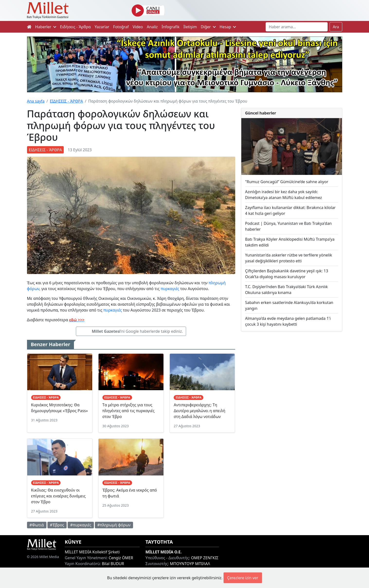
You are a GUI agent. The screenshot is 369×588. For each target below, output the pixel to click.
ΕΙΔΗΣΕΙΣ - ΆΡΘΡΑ (66, 101)
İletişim (190, 27)
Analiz (152, 27)
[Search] (297, 27)
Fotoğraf (121, 27)
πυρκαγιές (170, 289)
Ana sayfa (36, 101)
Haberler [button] (46, 27)
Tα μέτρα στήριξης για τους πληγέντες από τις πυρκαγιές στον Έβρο (128, 411)
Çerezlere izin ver (243, 578)
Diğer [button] (208, 27)
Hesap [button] (228, 27)
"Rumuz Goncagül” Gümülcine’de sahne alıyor (287, 182)
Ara (336, 27)
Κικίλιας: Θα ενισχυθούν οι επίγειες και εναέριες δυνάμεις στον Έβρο (58, 496)
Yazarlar (102, 27)
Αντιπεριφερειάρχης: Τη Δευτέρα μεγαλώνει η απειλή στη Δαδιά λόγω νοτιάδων (199, 411)
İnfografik (171, 27)
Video (138, 27)
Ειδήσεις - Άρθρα (75, 27)
